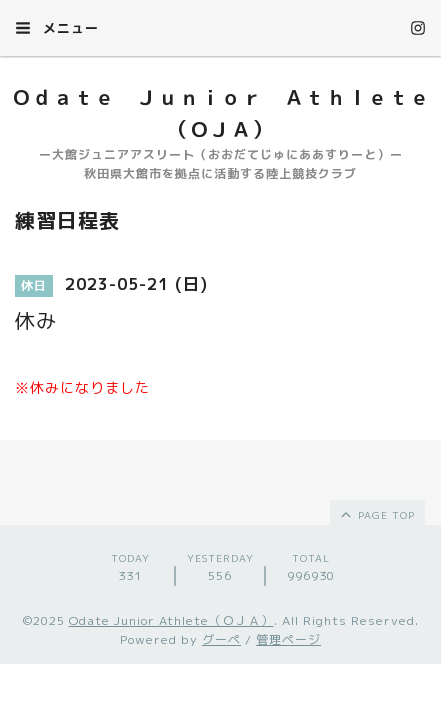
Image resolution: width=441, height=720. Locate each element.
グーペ (221, 639)
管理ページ (288, 639)
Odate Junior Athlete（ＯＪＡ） (171, 620)
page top (376, 514)
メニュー (57, 28)
